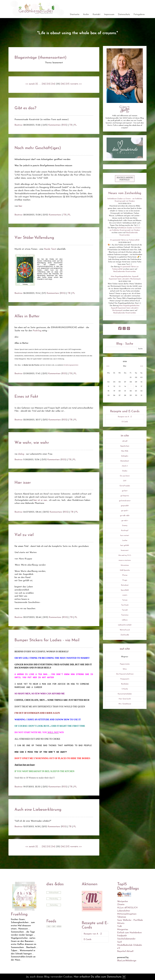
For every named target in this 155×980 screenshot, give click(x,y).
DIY (125, 481)
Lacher (125, 540)
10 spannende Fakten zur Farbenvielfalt (125, 240)
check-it (125, 466)
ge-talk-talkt (125, 516)
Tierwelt (125, 610)
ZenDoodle (125, 635)
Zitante (121, 905)
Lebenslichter (124, 911)
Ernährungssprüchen (71, 365)
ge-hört (125, 491)
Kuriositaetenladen (125, 694)
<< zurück (30, 84)
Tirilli (119, 926)
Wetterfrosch (125, 630)
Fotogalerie (139, 14)
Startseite (75, 14)
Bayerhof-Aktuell (125, 951)
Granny (125, 526)
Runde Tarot (51, 249)
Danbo (125, 471)
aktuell (125, 441)
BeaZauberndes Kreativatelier (125, 272)
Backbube (125, 684)
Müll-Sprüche (125, 570)
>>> (142, 366)
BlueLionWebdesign (127, 961)
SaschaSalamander (126, 939)
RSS (64, 125)
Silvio (125, 669)
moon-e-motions (125, 560)
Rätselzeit (125, 585)
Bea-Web (125, 451)
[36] (63, 84)
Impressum (109, 14)
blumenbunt (125, 461)
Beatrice (19, 125)
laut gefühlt (125, 545)
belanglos (125, 456)
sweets (125, 595)
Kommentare (54, 125)
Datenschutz (124, 14)
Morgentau (123, 930)
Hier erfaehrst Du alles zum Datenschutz (98, 977)
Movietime (125, 565)
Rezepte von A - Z (125, 417)
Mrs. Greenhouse (125, 704)
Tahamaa (122, 917)
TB (71, 125)
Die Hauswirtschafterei (125, 674)
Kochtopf (125, 531)
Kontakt (97, 14)
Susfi (120, 942)
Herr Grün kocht (125, 699)
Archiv (86, 14)
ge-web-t (125, 521)
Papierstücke (125, 664)
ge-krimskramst (125, 501)
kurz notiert (125, 536)
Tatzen (125, 600)
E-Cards (125, 422)
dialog (21, 454)
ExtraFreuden (125, 486)
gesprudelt (125, 506)
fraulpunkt (122, 936)
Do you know (125, 476)
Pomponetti (125, 679)
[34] (53, 84)
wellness (125, 620)
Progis (125, 580)
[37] (67, 84)
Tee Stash (125, 605)
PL (75, 125)
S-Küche (125, 689)
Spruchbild (125, 590)
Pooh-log (37, 331)
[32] (44, 84)
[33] (48, 84)
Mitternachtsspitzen (127, 914)
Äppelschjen (125, 446)
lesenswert (125, 550)
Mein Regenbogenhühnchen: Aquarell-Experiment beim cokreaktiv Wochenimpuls (125, 308)
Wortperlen (123, 902)
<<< (108, 366)
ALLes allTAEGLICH (127, 908)
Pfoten (125, 575)
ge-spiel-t (125, 511)
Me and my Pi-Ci (125, 555)
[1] (37, 84)
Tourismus (125, 615)
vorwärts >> (76, 84)
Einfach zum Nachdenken (129, 933)
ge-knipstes (125, 496)
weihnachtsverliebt (125, 625)
